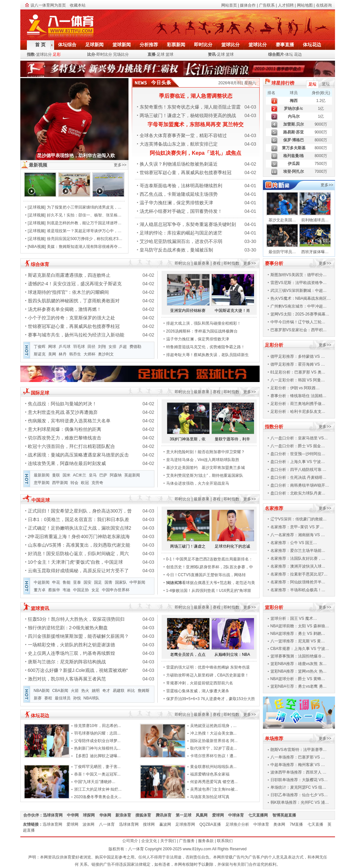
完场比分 (121, 54)
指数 (31, 54)
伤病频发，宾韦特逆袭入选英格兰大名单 (69, 421)
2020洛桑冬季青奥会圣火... (98, 797)
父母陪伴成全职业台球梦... (97, 741)
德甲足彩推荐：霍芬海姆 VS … (298, 364)
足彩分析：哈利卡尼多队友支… (298, 412)
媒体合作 (248, 5)
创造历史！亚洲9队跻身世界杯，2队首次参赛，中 (210, 567)
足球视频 (37, 207)
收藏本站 (78, 5)
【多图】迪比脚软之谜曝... (97, 756)
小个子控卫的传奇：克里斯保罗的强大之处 (71, 318)
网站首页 (229, 5)
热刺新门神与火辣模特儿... (97, 748)
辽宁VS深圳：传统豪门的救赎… (299, 519)
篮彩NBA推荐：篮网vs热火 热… (299, 671)
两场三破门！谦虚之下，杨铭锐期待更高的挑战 (188, 115)
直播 (151, 54)
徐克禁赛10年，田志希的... (98, 726)
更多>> (120, 165)
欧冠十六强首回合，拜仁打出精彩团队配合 (71, 446)
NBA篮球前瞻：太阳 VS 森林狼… (300, 626)
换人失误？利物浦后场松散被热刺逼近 (179, 164)
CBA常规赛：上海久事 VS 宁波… (300, 649)
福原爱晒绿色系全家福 (210, 774)
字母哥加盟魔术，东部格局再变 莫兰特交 (195, 124)
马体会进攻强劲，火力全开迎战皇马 (198, 483)
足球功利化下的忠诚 (232, 546)
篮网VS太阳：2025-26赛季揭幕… (300, 314)
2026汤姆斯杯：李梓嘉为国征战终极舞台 (202, 331)
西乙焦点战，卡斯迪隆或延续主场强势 (179, 194)
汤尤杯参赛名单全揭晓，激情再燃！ (65, 309)
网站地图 (305, 5)
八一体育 (109, 824)
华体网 (107, 815)
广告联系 (267, 5)
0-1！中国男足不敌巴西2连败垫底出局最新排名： (209, 559)
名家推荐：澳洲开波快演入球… (298, 566)
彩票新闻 (176, 45)
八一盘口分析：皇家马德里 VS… (299, 438)
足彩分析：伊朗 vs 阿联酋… (295, 388)
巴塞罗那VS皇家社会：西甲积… (299, 330)
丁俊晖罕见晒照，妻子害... (97, 767)
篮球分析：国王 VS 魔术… (294, 618)
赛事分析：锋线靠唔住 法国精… (298, 396)
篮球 (169, 54)
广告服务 (187, 841)
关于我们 (168, 841)
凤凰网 (204, 815)
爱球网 (220, 815)
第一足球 (186, 815)
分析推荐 (149, 45)
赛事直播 (285, 45)
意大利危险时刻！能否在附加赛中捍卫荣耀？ (206, 452)
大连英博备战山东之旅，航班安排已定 (179, 144)
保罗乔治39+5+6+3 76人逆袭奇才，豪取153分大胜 (211, 699)
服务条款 (206, 841)
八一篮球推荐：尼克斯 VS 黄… (298, 641)
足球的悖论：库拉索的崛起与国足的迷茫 (181, 233)
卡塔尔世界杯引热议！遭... (213, 756)
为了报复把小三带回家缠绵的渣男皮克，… (84, 207)
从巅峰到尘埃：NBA (232, 655)
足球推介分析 (239, 824)
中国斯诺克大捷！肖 (232, 311)
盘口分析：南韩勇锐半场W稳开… (300, 485)
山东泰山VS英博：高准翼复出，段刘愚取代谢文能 (79, 545)
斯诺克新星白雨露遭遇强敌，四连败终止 (69, 275)
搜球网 (151, 824)
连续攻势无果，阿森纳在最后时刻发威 (67, 463)
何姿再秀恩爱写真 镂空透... (214, 782)
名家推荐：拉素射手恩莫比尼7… (299, 574)
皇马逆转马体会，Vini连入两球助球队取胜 (203, 460)
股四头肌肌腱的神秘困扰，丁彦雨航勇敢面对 (74, 301)
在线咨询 (324, 5)
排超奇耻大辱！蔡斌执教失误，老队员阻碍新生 (207, 355)
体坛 (289, 54)
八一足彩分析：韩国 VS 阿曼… (298, 380)
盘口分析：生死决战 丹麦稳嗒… (298, 477)
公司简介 (130, 841)
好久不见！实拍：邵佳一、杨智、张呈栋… (84, 215)
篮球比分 (230, 45)
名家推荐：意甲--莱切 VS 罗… (297, 527)
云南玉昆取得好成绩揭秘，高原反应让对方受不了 (78, 571)
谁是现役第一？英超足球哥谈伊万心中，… (84, 231)
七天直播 (317, 824)
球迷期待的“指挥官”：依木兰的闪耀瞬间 (68, 292)
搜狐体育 (145, 815)
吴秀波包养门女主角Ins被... (214, 789)
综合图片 (276, 54)
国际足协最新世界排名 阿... (214, 741)
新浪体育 (125, 815)
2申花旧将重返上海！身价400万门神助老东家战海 (79, 536)
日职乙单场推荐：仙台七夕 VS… (299, 795)
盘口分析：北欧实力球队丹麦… (298, 493)
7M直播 (299, 824)
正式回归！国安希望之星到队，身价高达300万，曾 (80, 511)
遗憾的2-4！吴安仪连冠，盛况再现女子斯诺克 (75, 284)
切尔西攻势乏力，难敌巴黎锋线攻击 (65, 438)
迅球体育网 (55, 815)
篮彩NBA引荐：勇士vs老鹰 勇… (299, 686)
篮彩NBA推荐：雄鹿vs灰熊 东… (299, 664)
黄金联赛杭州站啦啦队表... (213, 767)
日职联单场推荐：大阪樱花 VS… (299, 780)
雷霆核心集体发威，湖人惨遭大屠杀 (198, 691)
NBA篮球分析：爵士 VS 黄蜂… (298, 679)
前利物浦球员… (315, 220)
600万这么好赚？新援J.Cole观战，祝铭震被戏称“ (78, 670)
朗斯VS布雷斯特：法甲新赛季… (299, 750)
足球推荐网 (187, 824)
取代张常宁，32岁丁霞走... (214, 748)
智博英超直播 (286, 815)
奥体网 (281, 824)
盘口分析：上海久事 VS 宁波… (298, 462)
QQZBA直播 (212, 824)
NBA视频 (37, 247)
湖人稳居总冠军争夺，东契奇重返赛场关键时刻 (188, 224)
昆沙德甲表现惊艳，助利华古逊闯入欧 (76, 155)
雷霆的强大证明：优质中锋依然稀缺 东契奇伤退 (208, 667)
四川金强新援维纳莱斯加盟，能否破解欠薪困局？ (78, 636)
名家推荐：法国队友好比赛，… (298, 558)
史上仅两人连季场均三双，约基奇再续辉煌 (71, 653)
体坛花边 (312, 45)
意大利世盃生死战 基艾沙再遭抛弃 (63, 412)
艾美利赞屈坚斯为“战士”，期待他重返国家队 (205, 475)
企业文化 (149, 841)
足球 (161, 54)
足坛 (312, 84)
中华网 (75, 815)
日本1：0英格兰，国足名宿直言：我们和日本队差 (79, 519)
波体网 (91, 824)
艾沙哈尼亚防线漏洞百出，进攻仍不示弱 (181, 241)
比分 (91, 54)
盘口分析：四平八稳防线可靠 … (298, 470)
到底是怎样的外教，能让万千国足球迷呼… (84, 223)
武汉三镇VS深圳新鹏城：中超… (299, 291)
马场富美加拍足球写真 (210, 797)
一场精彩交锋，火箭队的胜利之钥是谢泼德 (71, 645)
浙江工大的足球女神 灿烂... (98, 789)
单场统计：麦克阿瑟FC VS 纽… (298, 787)
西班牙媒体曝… (315, 252)
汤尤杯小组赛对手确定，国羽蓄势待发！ (181, 211)
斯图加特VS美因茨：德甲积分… (299, 275)
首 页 (40, 45)
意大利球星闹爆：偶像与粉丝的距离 (65, 429)
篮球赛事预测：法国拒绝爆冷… (298, 656)
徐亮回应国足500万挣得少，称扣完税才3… (85, 239)
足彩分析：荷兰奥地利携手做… (298, 404)
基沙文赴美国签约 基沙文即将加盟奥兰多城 (206, 468)
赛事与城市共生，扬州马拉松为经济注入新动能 (76, 335)
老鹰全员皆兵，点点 (188, 655)
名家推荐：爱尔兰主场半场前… (298, 551)
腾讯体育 (166, 815)
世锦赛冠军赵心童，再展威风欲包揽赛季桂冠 (186, 172)
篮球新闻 (122, 45)
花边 (298, 54)
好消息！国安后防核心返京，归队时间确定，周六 (78, 554)
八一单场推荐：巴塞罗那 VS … (298, 757)
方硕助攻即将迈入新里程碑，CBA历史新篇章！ (208, 675)
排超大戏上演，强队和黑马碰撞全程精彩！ (204, 323)
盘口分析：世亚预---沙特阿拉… (298, 454)
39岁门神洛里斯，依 (188, 439)
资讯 (212, 54)
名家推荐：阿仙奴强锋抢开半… (298, 582)
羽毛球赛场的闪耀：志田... (97, 733)
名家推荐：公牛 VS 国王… (294, 543)
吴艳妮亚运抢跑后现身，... (213, 726)
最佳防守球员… (282, 252)
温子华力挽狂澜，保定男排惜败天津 (176, 203)
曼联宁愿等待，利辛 (232, 439)
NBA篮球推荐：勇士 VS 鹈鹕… (298, 634)
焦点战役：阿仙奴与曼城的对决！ (62, 404)
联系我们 (225, 841)
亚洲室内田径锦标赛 (188, 311)
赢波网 (167, 824)
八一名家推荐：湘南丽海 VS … (298, 535)
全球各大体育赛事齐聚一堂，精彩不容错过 (183, 135)
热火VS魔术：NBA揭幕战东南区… (301, 298)
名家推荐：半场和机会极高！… (298, 590)
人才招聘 (286, 5)
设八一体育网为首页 (48, 5)
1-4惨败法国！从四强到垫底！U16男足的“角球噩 (209, 591)
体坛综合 (67, 45)
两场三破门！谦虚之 (188, 546)
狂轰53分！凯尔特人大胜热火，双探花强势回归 (76, 619)
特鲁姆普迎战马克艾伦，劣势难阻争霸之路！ (206, 347)
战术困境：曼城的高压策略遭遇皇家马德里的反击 (78, 455)
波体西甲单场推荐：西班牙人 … (298, 772)
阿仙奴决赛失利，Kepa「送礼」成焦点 (196, 153)
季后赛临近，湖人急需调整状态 (196, 96)
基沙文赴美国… (282, 220)
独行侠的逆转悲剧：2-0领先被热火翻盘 (68, 628)
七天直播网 (260, 815)
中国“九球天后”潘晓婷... (95, 782)
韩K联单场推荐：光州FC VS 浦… (300, 802)
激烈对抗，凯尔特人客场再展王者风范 (67, 679)
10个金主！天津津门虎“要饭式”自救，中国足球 (76, 562)
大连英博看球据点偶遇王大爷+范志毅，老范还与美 (211, 583)
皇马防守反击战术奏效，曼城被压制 (176, 250)
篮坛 (326, 84)
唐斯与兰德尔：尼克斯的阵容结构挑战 (67, 662)
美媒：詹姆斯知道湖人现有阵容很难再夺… (84, 247)
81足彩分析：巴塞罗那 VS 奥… (298, 372)
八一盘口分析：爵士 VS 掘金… (298, 446)
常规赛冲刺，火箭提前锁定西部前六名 (200, 683)
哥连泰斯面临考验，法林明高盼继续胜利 (181, 186)
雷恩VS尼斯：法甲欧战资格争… (299, 283)
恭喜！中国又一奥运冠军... (97, 774)
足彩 (57, 54)
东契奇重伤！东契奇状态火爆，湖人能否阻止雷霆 (190, 107)
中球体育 (238, 815)
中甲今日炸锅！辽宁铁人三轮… (298, 322)
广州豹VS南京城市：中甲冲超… (299, 306)
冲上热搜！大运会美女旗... (213, 733)
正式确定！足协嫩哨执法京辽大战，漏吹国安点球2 (80, 528)
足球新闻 (94, 45)
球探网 (91, 815)
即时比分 (203, 45)
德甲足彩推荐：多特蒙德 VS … (298, 356)
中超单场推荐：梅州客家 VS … (298, 765)
